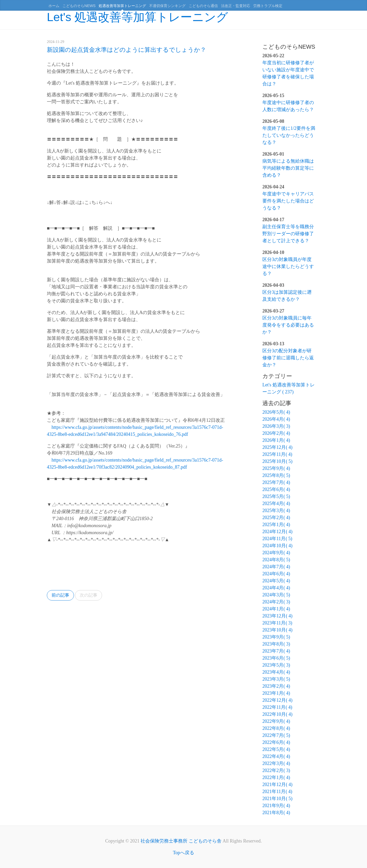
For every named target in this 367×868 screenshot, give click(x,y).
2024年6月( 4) (276, 574)
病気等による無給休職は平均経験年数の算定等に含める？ (288, 168)
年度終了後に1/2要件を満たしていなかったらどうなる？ (289, 135)
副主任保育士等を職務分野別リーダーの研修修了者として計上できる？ (288, 234)
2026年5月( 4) (276, 412)
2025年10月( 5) (277, 461)
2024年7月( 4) (276, 567)
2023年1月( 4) (276, 693)
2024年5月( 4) (276, 581)
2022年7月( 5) (276, 735)
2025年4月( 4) (276, 503)
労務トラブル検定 (268, 6)
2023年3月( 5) (276, 679)
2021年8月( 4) (276, 813)
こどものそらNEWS (79, 6)
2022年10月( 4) (277, 714)
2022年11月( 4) (277, 707)
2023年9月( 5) (276, 637)
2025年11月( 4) (277, 454)
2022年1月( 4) (276, 777)
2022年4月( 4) (276, 756)
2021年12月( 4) (277, 784)
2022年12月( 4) (277, 700)
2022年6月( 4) (276, 742)
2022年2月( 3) (276, 770)
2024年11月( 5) (277, 539)
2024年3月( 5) (276, 595)
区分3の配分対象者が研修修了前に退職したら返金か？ (288, 358)
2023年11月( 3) (277, 623)
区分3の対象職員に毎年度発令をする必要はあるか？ (288, 325)
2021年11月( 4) (277, 792)
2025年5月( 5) (276, 496)
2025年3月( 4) (276, 510)
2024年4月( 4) (276, 588)
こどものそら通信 (203, 6)
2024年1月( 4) (276, 609)
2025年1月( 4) (276, 525)
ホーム (54, 6)
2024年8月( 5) (276, 560)
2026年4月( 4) (276, 419)
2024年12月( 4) (277, 532)
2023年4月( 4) (276, 672)
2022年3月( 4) (276, 763)
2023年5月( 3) (276, 665)
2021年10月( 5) (277, 799)
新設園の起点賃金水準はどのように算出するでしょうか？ (126, 50)
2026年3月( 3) (276, 426)
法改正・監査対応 (236, 6)
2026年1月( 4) (276, 440)
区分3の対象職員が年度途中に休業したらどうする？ (288, 266)
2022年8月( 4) (276, 728)
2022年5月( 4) (276, 749)
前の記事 (61, 596)
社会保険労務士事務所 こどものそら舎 (181, 841)
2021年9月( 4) (276, 806)
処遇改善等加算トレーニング (122, 6)
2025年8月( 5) (276, 475)
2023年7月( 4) (276, 651)
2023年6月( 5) (276, 658)
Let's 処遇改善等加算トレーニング (137, 17)
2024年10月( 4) (277, 546)
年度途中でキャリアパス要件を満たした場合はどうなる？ (288, 201)
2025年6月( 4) (276, 489)
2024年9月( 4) (276, 553)
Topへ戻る (183, 853)
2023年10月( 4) (277, 630)
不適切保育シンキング (167, 6)
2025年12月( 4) (277, 447)
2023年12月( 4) (277, 616)
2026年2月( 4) (276, 433)
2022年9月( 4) (276, 721)
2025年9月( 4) (276, 468)
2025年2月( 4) (276, 518)
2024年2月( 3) (276, 602)
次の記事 (91, 596)
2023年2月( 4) (276, 686)
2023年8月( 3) (276, 644)
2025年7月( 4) (276, 482)
